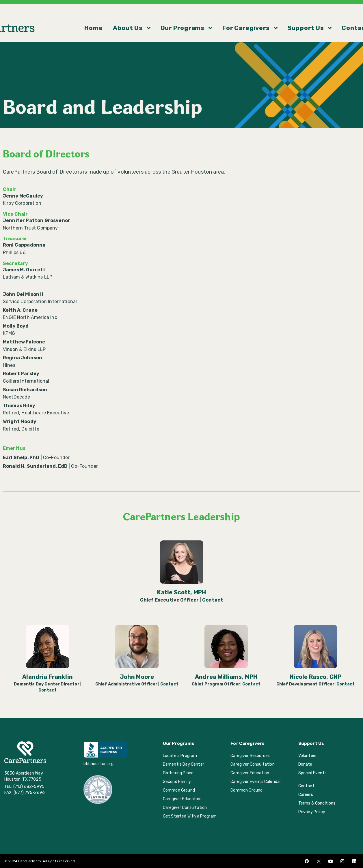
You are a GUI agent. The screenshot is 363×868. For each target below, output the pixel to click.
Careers (306, 795)
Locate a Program (180, 756)
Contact (306, 17)
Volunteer (308, 756)
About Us (146, 17)
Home (119, 17)
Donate (305, 764)
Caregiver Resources (250, 756)
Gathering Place (178, 773)
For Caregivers (230, 17)
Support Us (273, 17)
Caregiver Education (182, 799)
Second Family (177, 782)
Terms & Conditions (317, 803)
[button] (356, 17)
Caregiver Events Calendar (256, 782)
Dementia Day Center (184, 764)
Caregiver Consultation (185, 808)
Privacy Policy (312, 812)
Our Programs (185, 17)
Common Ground (179, 790)
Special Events (312, 773)
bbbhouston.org (98, 764)
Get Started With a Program (190, 816)
